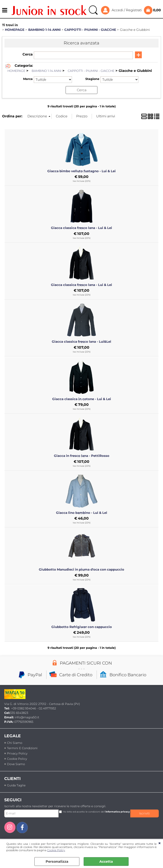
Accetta (106, 862)
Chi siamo (15, 743)
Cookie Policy (56, 850)
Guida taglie (16, 785)
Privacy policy (17, 753)
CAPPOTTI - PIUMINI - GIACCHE (91, 71)
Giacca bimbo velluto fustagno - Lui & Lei (81, 171)
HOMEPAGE (16, 71)
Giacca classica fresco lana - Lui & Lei (81, 228)
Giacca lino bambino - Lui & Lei (82, 513)
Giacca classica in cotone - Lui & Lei (82, 399)
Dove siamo (16, 764)
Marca (28, 79)
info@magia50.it (27, 717)
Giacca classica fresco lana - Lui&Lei (81, 342)
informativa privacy (118, 811)
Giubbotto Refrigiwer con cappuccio (82, 627)
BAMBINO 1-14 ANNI (46, 71)
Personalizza (57, 862)
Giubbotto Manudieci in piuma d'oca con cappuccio (81, 570)
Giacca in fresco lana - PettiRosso (82, 456)
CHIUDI (159, 843)
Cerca (28, 54)
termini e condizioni (22, 748)
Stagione (92, 79)
